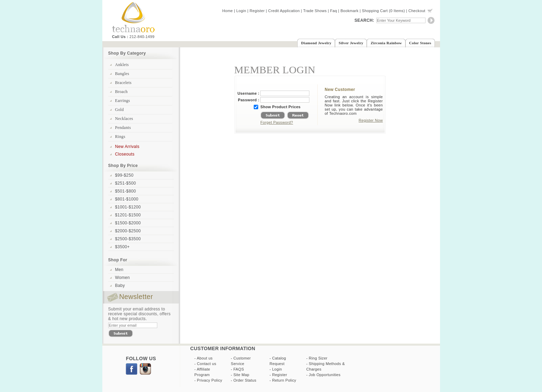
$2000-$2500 (128, 231)
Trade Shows (315, 11)
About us (205, 358)
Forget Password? (277, 122)
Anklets (122, 65)
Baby (120, 286)
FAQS (239, 369)
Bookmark (349, 11)
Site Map (241, 375)
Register (257, 11)
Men (119, 270)
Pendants (123, 128)
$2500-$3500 (128, 239)
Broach (122, 92)
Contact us (207, 364)
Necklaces (124, 119)
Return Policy (284, 380)
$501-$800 (125, 191)
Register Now (371, 120)
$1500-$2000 (128, 223)
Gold (119, 110)
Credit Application (284, 11)
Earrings (123, 101)
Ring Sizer (318, 358)
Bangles (122, 74)
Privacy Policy (210, 380)
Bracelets (123, 83)
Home (228, 11)
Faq (334, 11)
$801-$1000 (127, 199)
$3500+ (122, 247)
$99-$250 (124, 175)
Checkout (417, 11)
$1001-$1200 (128, 207)
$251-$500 (125, 183)
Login (241, 11)
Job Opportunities (325, 375)
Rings (120, 137)
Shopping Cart (375, 11)
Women (123, 278)
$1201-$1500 (128, 215)
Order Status (245, 380)
